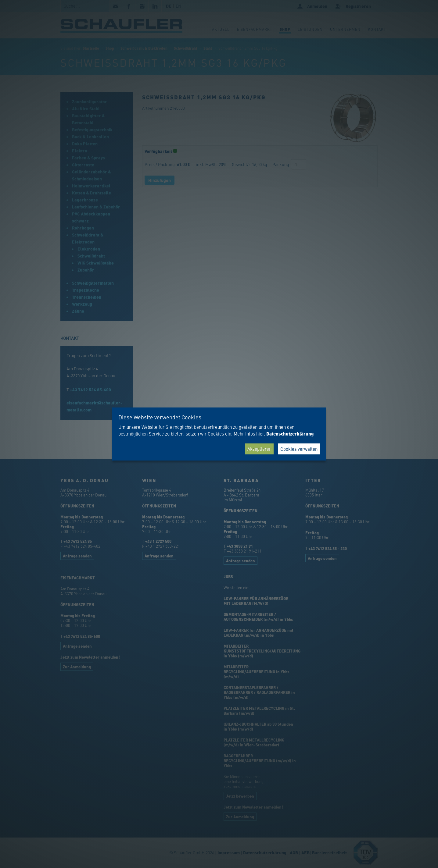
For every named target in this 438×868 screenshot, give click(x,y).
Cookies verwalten (299, 449)
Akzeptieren (259, 449)
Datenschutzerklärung (290, 434)
